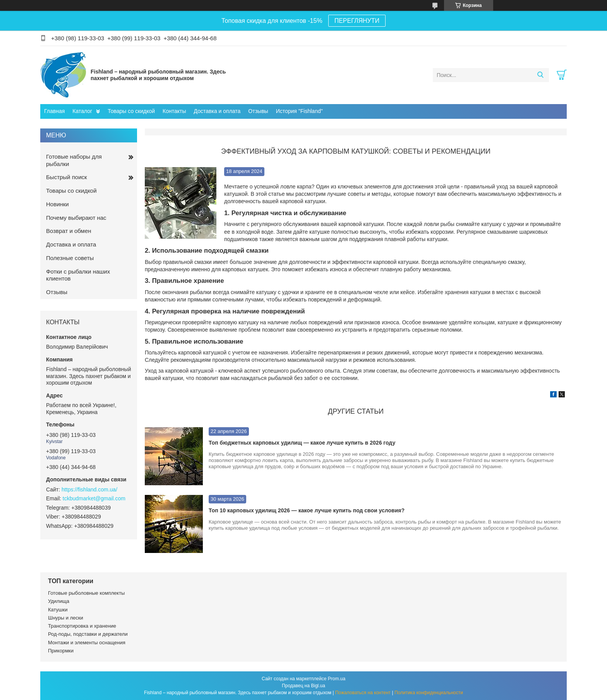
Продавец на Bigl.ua (303, 686)
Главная (54, 111)
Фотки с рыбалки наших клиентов (78, 275)
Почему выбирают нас (76, 218)
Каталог (82, 111)
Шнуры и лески (66, 618)
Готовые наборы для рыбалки (74, 160)
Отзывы (258, 111)
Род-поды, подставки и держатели (88, 634)
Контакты (174, 111)
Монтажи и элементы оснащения (87, 643)
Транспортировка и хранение (82, 626)
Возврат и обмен (69, 231)
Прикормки (61, 651)
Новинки (57, 204)
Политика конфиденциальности (429, 693)
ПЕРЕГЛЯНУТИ (357, 21)
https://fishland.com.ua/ (89, 489)
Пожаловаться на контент (363, 693)
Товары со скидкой (131, 111)
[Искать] (540, 75)
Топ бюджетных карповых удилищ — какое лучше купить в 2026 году (302, 443)
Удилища (59, 601)
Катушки (58, 610)
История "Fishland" (299, 111)
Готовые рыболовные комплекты (86, 593)
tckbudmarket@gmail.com (94, 498)
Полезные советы (70, 258)
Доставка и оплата (217, 111)
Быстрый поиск (67, 177)
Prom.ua (337, 679)
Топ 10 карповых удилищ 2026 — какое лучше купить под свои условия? (307, 510)
